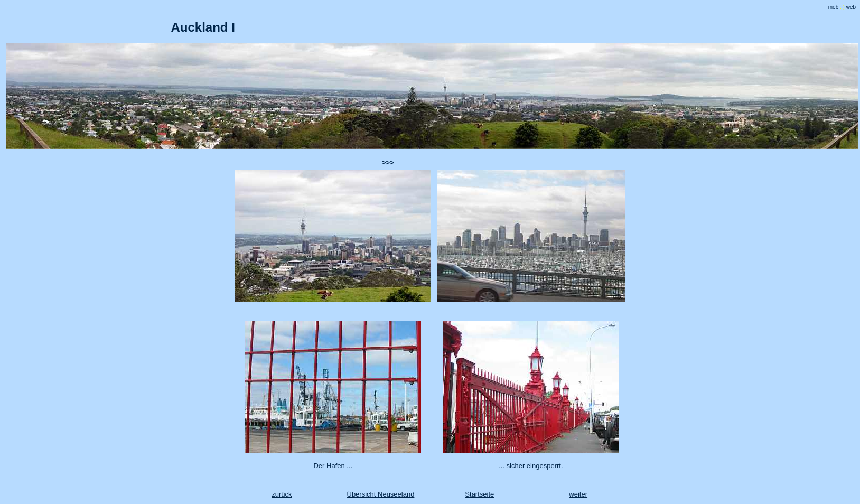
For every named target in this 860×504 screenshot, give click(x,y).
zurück (282, 494)
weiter (578, 494)
